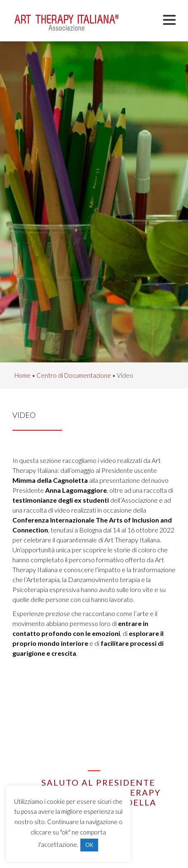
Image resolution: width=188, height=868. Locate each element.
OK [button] (89, 845)
